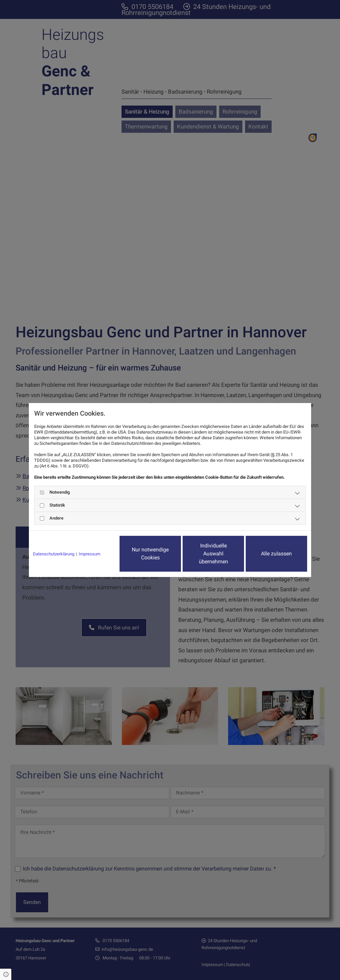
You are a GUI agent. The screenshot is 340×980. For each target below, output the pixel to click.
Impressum (89, 554)
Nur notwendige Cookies (150, 554)
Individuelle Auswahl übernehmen (213, 554)
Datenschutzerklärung (54, 554)
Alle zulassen (276, 554)
